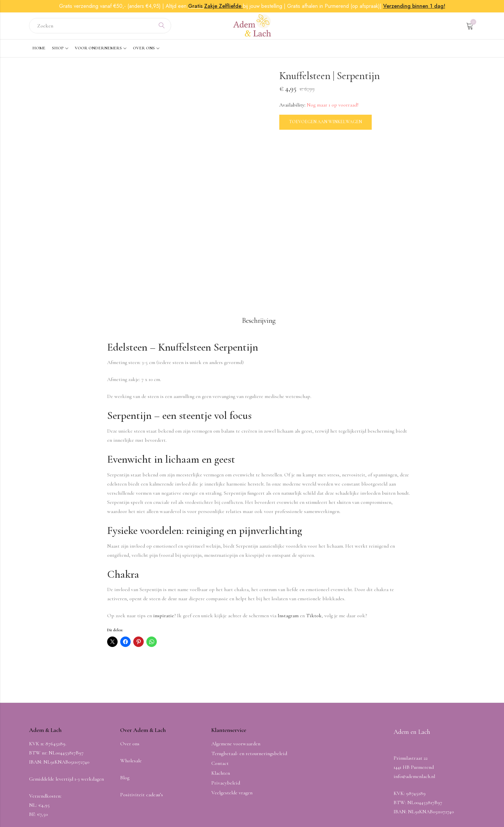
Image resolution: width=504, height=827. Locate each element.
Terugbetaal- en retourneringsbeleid (249, 684)
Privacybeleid (226, 713)
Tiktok (314, 546)
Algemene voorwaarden (236, 674)
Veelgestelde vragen (232, 723)
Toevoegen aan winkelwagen (325, 123)
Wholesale (131, 691)
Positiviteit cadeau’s (142, 725)
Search (162, 26)
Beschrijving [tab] (259, 251)
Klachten (221, 703)
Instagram (288, 546)
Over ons (130, 674)
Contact (220, 694)
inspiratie (164, 546)
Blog (125, 708)
